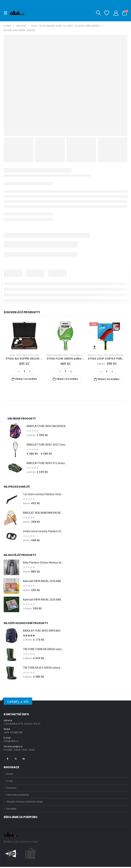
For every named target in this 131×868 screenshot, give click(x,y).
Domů (10, 774)
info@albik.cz (11, 741)
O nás (10, 781)
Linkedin (24, 759)
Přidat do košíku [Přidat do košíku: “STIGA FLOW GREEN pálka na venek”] (67, 379)
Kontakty (11, 810)
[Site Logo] (17, 13)
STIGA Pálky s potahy (80, 355)
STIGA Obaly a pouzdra (27, 355)
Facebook (7, 759)
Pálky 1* (92, 355)
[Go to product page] (24, 336)
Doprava (11, 788)
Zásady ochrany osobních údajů (25, 803)
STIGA (12, 355)
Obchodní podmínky (18, 795)
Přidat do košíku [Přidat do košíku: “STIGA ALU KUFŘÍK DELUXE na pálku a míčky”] (26, 379)
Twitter (16, 759)
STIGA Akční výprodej (114, 355)
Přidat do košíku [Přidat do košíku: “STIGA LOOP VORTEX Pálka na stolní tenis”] (109, 379)
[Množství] (24, 372)
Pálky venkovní (54, 355)
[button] (7, 13)
